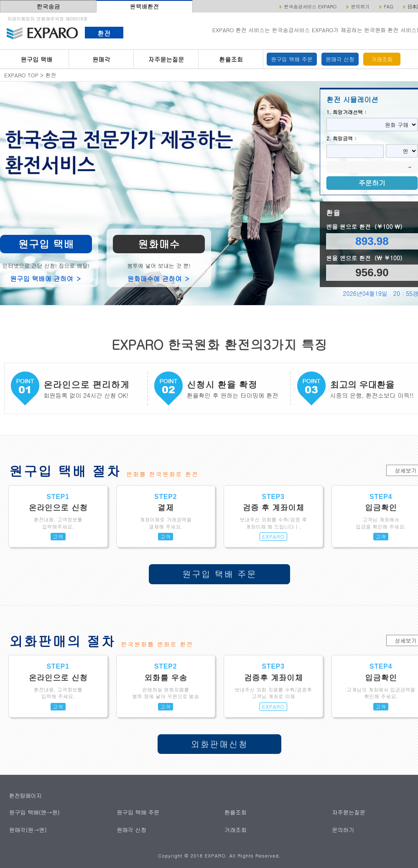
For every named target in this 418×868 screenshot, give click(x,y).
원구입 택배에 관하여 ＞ (46, 278)
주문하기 (372, 183)
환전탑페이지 (25, 795)
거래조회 (382, 59)
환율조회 (231, 59)
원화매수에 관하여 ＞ (159, 278)
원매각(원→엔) (28, 829)
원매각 (101, 59)
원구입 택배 (36, 59)
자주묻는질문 (166, 59)
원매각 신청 (340, 59)
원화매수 (159, 244)
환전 (104, 33)
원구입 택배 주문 (292, 59)
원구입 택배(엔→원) (34, 812)
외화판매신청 (220, 744)
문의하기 (343, 829)
